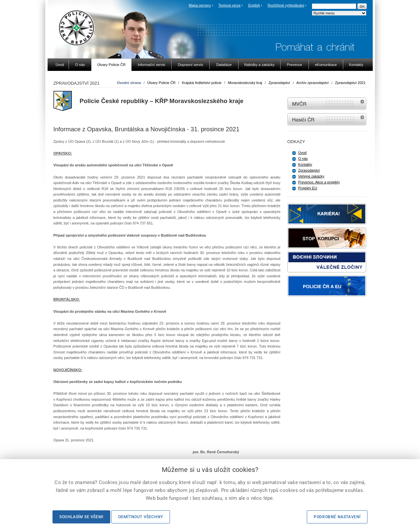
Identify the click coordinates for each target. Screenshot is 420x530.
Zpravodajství (279, 83)
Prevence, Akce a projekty (319, 182)
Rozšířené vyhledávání (286, 5)
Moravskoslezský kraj (245, 83)
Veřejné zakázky (311, 176)
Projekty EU (308, 188)
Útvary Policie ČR (161, 83)
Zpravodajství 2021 (350, 83)
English (254, 5)
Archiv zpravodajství (312, 83)
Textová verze (229, 5)
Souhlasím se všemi (81, 517)
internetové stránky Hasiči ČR (327, 119)
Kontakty (305, 164)
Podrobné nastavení (337, 517)
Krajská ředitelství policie (202, 83)
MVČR (327, 104)
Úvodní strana (129, 83)
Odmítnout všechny (141, 517)
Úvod (303, 153)
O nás (303, 159)
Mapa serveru (200, 5)
